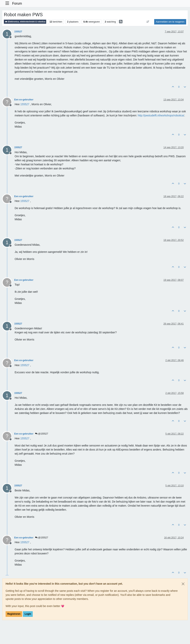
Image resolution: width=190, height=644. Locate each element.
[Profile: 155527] (25, 104)
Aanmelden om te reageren (170, 22)
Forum (17, 3)
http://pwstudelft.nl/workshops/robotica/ (161, 115)
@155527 (42, 434)
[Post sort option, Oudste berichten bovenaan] (148, 22)
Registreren (14, 614)
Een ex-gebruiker (24, 100)
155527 (18, 32)
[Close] (183, 584)
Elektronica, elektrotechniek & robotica (25, 22)
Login (28, 614)
